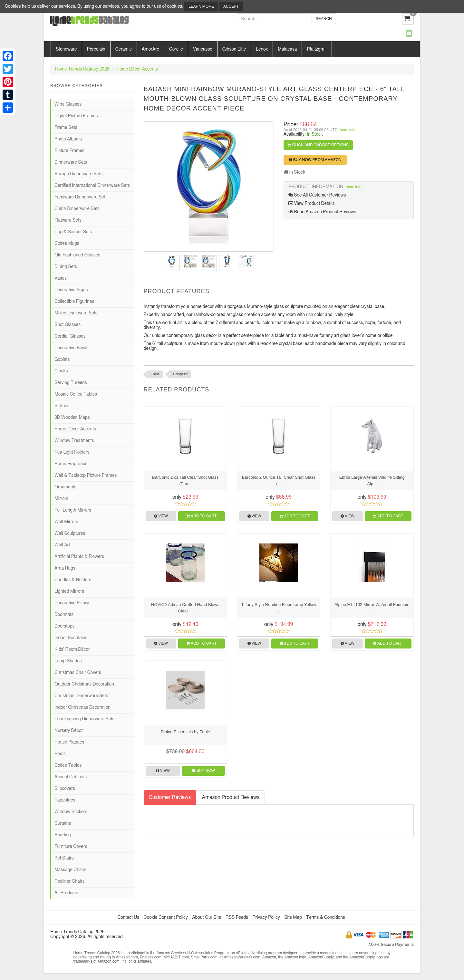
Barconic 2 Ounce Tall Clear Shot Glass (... (279, 480)
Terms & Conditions (325, 918)
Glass (155, 374)
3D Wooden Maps (72, 418)
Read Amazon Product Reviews (322, 212)
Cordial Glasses (70, 336)
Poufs (60, 754)
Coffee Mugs (67, 244)
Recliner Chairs (69, 881)
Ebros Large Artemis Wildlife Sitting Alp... (372, 480)
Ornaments (65, 487)
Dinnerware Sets (71, 162)
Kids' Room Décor (72, 649)
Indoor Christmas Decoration (82, 707)
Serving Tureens (71, 383)
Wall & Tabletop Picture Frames (86, 476)
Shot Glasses (68, 325)
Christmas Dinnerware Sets (81, 696)
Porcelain (96, 49)
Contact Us (128, 918)
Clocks (61, 371)
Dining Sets (66, 267)
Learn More (201, 6)
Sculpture (180, 374)
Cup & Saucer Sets (73, 232)
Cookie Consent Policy (166, 918)
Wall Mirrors (66, 522)
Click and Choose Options (318, 145)
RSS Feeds (237, 918)
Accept (231, 6)
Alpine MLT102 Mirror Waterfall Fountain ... (372, 608)
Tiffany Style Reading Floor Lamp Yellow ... (279, 608)
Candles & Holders (73, 580)
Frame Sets (66, 128)
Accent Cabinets (71, 777)
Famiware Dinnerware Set (80, 197)
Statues (62, 406)
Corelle (176, 49)
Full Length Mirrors (73, 510)
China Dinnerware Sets (77, 209)
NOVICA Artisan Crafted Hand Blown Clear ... (185, 608)
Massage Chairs (70, 870)
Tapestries (65, 800)
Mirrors (61, 499)
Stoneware (66, 49)
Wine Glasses (68, 104)
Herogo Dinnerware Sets (78, 174)
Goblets (62, 360)
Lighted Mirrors (69, 591)
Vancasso (203, 49)
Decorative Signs (71, 290)
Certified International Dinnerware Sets (92, 186)
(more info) (348, 130)
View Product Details (312, 203)
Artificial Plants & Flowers (79, 557)
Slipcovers (65, 789)
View (161, 516)
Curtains (63, 823)
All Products (66, 893)
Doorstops (64, 626)
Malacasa (287, 49)
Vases (61, 278)
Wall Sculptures (70, 533)
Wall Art (62, 545)
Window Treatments (74, 441)
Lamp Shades (68, 661)
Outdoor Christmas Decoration (84, 684)
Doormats (64, 615)
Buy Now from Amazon (315, 160)
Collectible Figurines (74, 302)
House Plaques (69, 742)
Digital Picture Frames (76, 116)
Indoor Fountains (71, 638)
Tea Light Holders (72, 452)
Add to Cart (201, 516)
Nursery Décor (69, 731)
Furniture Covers (71, 847)
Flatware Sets (68, 220)
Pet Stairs (64, 858)
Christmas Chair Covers (78, 673)
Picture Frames (69, 151)
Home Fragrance (71, 464)
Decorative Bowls (72, 348)
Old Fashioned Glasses (77, 255)
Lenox (262, 49)
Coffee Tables (68, 765)
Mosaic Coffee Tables (76, 394)
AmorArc (150, 49)
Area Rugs (65, 568)
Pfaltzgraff (317, 49)
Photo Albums (68, 139)
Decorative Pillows (72, 603)
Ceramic (124, 49)
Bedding (63, 835)
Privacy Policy (266, 918)
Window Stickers (71, 812)
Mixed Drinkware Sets (76, 313)
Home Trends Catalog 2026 (82, 69)
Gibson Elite (234, 49)
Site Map (293, 918)
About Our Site (207, 918)
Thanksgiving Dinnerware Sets (84, 719)
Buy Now (203, 771)
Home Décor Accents (137, 69)
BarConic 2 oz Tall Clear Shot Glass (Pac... (185, 480)
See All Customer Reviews (317, 195)
